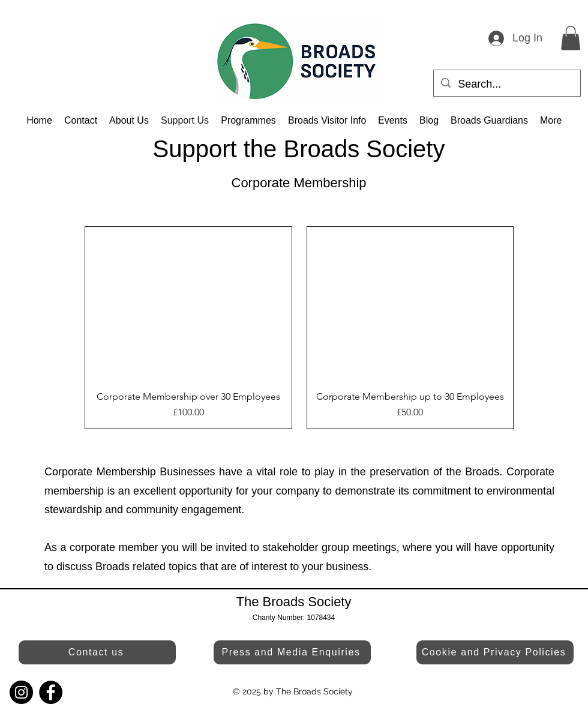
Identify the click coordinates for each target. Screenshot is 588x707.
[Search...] (506, 85)
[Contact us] (97, 652)
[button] (571, 38)
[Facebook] (51, 692)
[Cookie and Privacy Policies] (495, 652)
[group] (299, 328)
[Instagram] (21, 692)
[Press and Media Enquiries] (292, 652)
